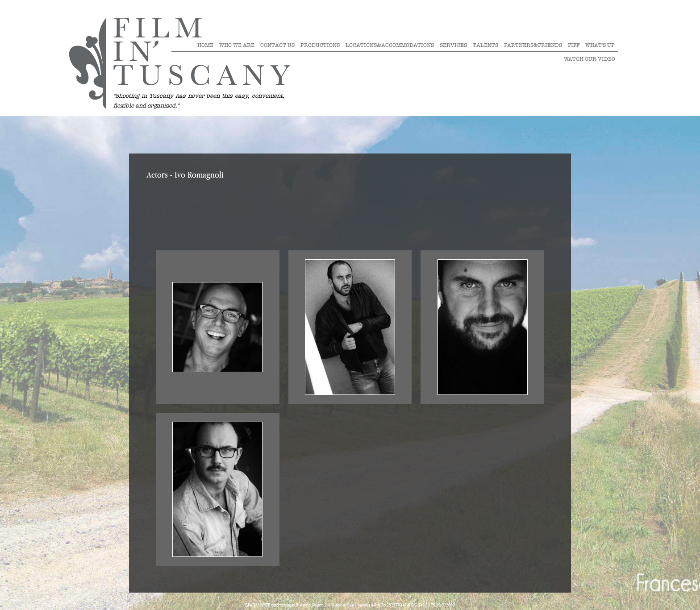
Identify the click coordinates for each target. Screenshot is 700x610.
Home (205, 45)
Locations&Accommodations (390, 45)
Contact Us (277, 45)
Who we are (237, 45)
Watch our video (590, 59)
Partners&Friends (533, 45)
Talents (485, 45)
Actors (157, 175)
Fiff (574, 45)
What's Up (600, 45)
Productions (320, 45)
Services (453, 45)
